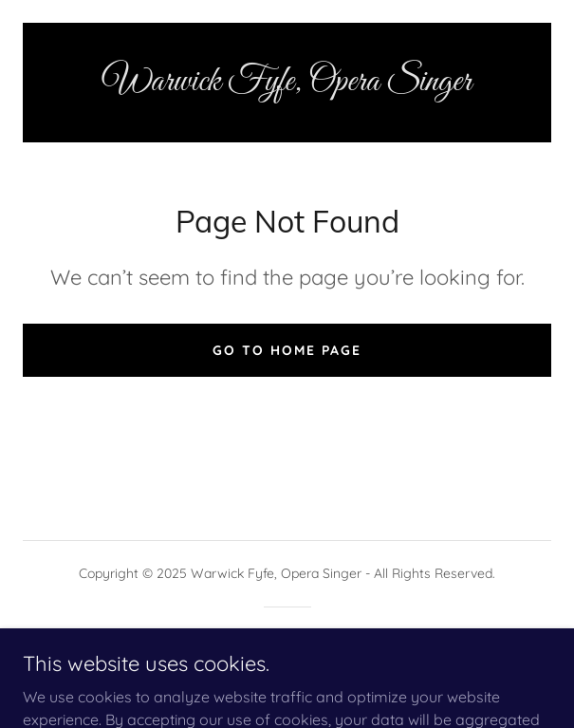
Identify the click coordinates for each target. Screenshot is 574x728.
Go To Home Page (287, 350)
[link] (287, 83)
